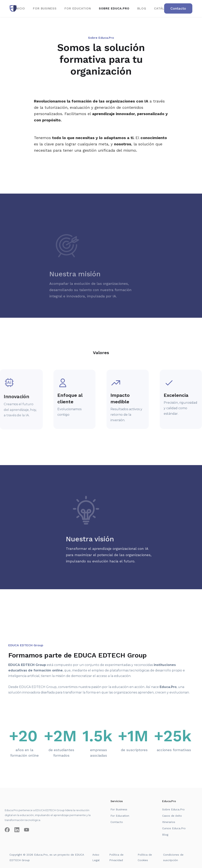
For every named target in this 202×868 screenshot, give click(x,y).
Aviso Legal (96, 857)
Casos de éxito (172, 816)
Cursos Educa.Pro (174, 828)
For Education (120, 816)
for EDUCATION (78, 8)
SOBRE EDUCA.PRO (114, 8)
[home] (13, 8)
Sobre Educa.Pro (173, 809)
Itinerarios (169, 822)
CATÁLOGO (163, 8)
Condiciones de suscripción (173, 857)
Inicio (20, 8)
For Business (119, 809)
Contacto (117, 822)
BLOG (142, 8)
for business (45, 8)
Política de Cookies (145, 857)
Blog (165, 835)
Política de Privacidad (116, 857)
